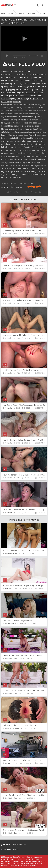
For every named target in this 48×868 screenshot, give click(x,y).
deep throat (9, 86)
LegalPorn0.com (20, 857)
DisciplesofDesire (12, 623)
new (7, 95)
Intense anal (10, 92)
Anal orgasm (41, 74)
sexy (41, 99)
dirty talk (19, 86)
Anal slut (5, 77)
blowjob (21, 83)
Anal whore (14, 77)
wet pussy (17, 102)
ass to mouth (39, 77)
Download (17, 187)
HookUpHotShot (11, 658)
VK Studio (8, 183)
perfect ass (14, 95)
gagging (11, 89)
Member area (19, 845)
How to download (11, 850)
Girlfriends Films (11, 554)
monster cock (31, 92)
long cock (20, 92)
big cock (13, 83)
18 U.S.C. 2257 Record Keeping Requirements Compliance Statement (20, 860)
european (37, 86)
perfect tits (24, 95)
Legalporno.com (7, 5)
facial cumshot (28, 74)
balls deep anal (17, 80)
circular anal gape (32, 83)
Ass (21, 77)
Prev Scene (15, 192)
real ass (20, 99)
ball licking (5, 80)
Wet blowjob (7, 102)
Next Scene (33, 192)
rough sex (34, 99)
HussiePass (9, 589)
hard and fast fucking (24, 89)
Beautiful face (30, 80)
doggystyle (28, 86)
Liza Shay (14, 71)
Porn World (9, 763)
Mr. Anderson (24, 71)
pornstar (33, 95)
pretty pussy (11, 99)
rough (27, 99)
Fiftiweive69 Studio (12, 728)
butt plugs (17, 74)
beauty (39, 80)
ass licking (28, 77)
